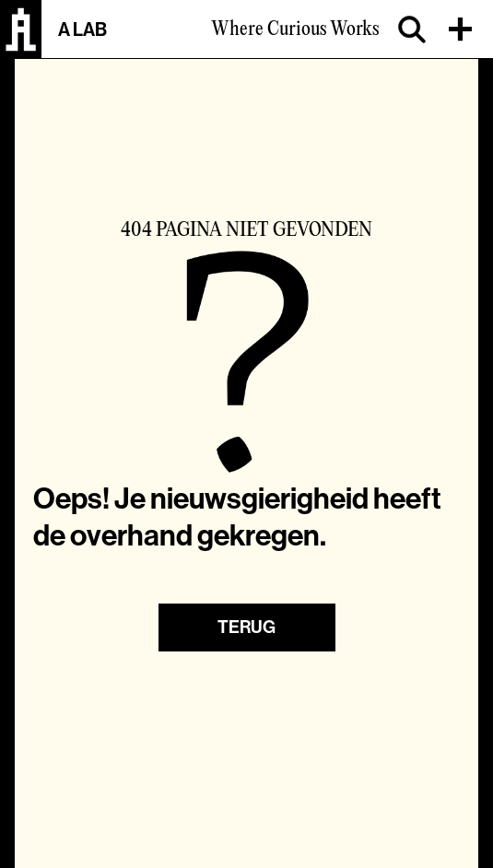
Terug (246, 627)
